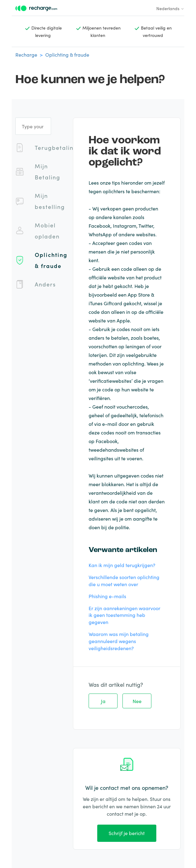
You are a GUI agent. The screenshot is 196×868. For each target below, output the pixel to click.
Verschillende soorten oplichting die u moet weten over (124, 580)
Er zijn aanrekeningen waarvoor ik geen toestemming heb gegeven (124, 615)
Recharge (26, 54)
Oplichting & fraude (67, 54)
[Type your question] (33, 126)
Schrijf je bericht (127, 833)
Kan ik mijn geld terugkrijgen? (122, 565)
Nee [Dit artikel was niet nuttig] (137, 701)
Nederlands (170, 8)
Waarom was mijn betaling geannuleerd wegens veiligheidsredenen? (119, 641)
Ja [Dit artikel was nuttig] (103, 701)
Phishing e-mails (107, 596)
